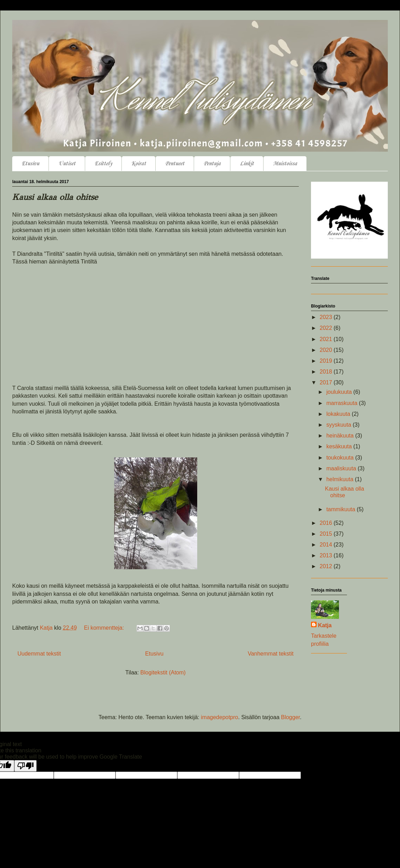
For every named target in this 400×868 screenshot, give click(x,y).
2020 (327, 350)
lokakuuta (339, 414)
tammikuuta (342, 509)
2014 (327, 545)
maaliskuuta (342, 468)
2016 (327, 523)
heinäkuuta (341, 436)
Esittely (103, 164)
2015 (327, 534)
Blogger (290, 717)
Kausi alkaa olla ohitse (55, 197)
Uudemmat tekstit (39, 654)
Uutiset (67, 164)
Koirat (139, 164)
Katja (325, 625)
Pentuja (212, 164)
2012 (327, 566)
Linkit (247, 164)
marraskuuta (343, 403)
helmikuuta (341, 479)
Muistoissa (285, 164)
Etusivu (30, 164)
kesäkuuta (340, 446)
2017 (327, 382)
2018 (327, 372)
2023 (327, 317)
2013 (327, 555)
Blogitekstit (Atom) (163, 672)
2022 (327, 328)
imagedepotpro (220, 717)
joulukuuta (340, 392)
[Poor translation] (25, 766)
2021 (327, 339)
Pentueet (175, 164)
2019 (327, 361)
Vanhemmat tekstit (271, 654)
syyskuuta (340, 425)
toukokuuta (341, 458)
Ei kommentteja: (105, 628)
